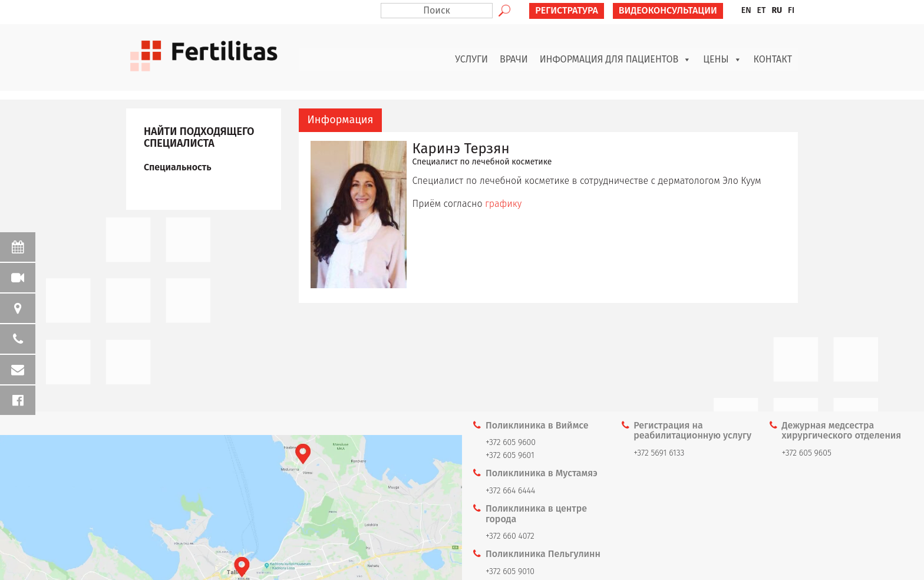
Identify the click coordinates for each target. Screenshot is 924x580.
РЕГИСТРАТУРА (567, 10)
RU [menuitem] (777, 10)
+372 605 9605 (807, 453)
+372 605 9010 (510, 571)
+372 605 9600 (511, 442)
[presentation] (341, 120)
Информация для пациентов (616, 60)
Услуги (471, 59)
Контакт (773, 59)
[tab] (341, 120)
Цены (722, 60)
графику (503, 204)
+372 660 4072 (510, 536)
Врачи (514, 59)
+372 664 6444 (510, 491)
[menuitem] (746, 11)
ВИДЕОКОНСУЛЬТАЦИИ (668, 10)
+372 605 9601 (510, 455)
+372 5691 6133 (659, 453)
